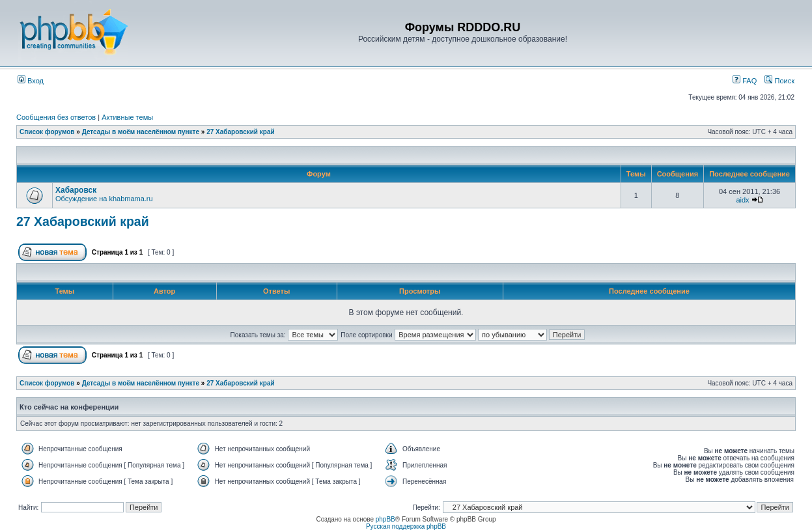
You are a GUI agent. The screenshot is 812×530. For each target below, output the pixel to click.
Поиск (779, 81)
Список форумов (47, 132)
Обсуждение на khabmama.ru (104, 199)
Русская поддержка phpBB (406, 526)
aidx (742, 200)
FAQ (745, 81)
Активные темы (127, 117)
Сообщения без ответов (56, 117)
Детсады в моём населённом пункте (141, 132)
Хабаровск (76, 190)
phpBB (385, 519)
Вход (31, 81)
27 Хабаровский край (240, 132)
